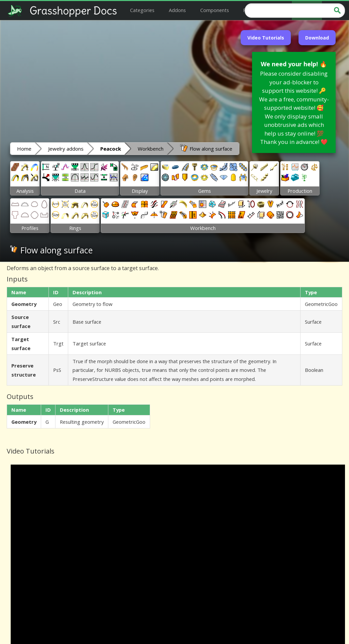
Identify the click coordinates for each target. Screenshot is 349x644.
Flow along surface (206, 148)
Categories (142, 10)
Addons (177, 10)
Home (24, 149)
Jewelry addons (66, 149)
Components (215, 10)
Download (317, 38)
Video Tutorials (266, 38)
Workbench (151, 149)
